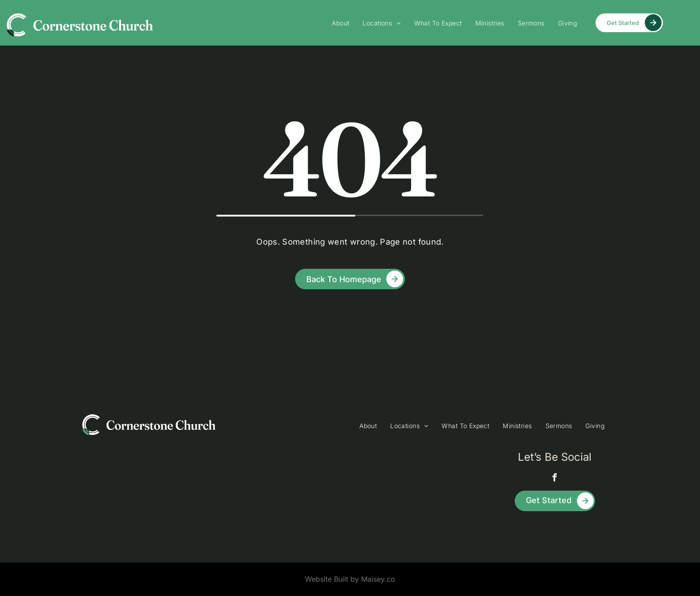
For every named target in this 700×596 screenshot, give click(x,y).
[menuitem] (340, 23)
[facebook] (555, 479)
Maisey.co (378, 579)
